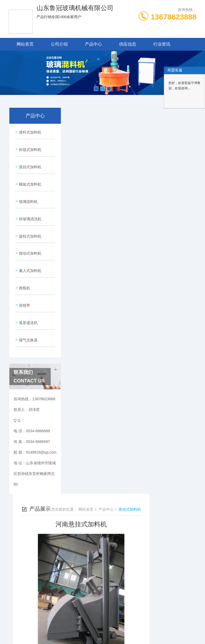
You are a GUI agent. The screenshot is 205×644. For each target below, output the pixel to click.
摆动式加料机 (29, 238)
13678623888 (174, 17)
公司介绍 (59, 44)
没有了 (93, 276)
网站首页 (25, 44)
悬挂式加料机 (29, 162)
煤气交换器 (27, 314)
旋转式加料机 (29, 222)
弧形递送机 (27, 298)
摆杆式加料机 (29, 131)
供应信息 (128, 44)
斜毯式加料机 (29, 146)
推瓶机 (24, 268)
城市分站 (14, 590)
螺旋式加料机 (29, 177)
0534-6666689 (62, 530)
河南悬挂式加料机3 (104, 285)
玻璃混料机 (27, 192)
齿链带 (24, 283)
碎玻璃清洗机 (29, 207)
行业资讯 (162, 44)
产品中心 (93, 44)
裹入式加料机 (29, 253)
